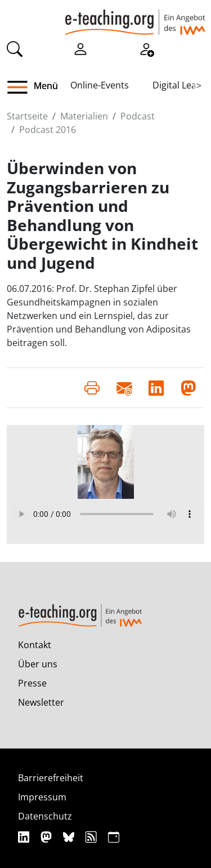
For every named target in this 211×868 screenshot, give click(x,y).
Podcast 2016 (48, 130)
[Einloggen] (80, 48)
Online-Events (100, 85)
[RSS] (93, 837)
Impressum (42, 797)
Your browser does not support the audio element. (105, 514)
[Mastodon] (48, 837)
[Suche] (15, 48)
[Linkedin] (25, 837)
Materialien (84, 116)
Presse (32, 683)
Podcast (138, 116)
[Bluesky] (70, 837)
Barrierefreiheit (51, 778)
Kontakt (35, 645)
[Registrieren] (146, 48)
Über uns (38, 664)
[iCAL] (114, 837)
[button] (22, 87)
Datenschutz (45, 816)
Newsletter (41, 702)
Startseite (27, 116)
